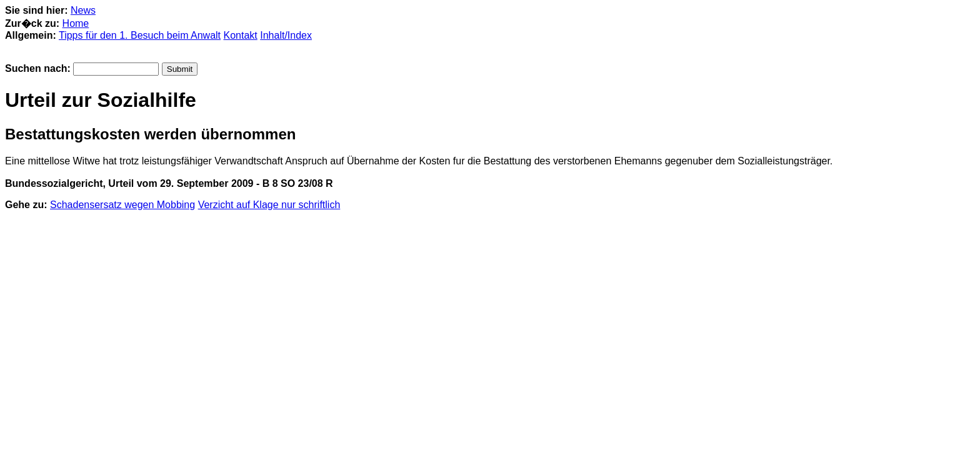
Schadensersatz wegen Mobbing (122, 205)
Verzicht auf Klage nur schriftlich (269, 205)
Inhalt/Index (286, 35)
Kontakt (241, 35)
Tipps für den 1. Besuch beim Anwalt (140, 35)
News (83, 10)
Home (76, 23)
